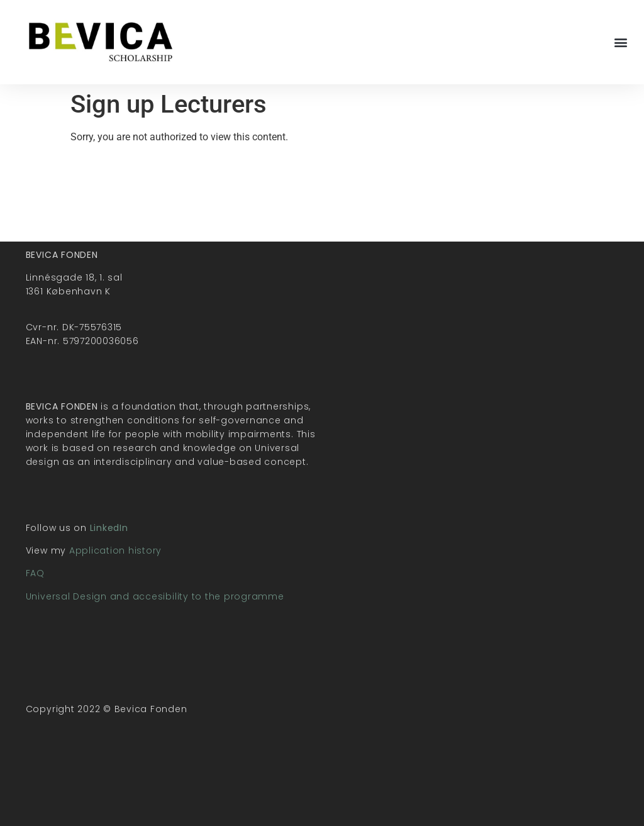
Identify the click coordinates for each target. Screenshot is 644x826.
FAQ (35, 573)
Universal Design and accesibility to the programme (155, 596)
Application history (115, 550)
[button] (621, 42)
